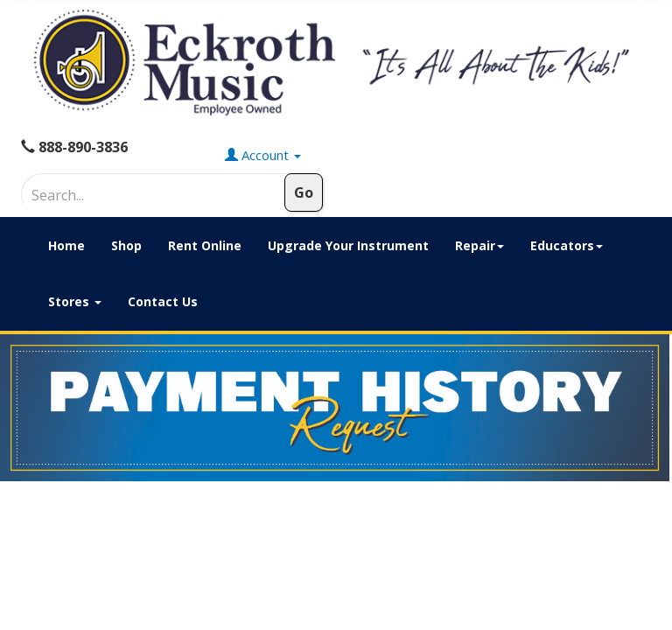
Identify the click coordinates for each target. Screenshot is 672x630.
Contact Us (163, 301)
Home (66, 245)
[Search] (127, 195)
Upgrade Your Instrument (348, 245)
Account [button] (263, 155)
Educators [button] (567, 245)
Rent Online (205, 245)
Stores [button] (75, 301)
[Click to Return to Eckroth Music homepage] (336, 63)
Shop (126, 245)
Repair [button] (479, 245)
